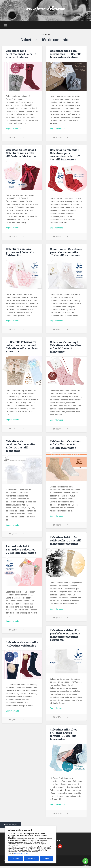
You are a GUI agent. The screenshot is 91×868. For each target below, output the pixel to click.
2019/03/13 (13, 429)
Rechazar (31, 859)
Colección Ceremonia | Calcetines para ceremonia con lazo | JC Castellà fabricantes (65, 155)
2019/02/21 (57, 526)
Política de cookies (21, 853)
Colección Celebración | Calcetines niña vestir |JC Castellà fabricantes (21, 153)
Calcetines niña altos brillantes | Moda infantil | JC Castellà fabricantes (64, 736)
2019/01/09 (13, 631)
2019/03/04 (57, 430)
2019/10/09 (57, 138)
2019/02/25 (13, 535)
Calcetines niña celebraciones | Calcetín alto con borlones (21, 54)
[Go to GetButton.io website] (85, 866)
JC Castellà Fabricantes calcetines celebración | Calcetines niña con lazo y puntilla (22, 347)
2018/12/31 (57, 718)
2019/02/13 (57, 619)
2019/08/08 (13, 237)
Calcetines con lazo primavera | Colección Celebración (20, 252)
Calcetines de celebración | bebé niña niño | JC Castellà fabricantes (21, 447)
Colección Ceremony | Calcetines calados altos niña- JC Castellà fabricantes (65, 347)
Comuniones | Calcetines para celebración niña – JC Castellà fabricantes (66, 253)
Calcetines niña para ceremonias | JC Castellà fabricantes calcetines (66, 54)
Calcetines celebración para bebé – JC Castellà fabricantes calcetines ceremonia (65, 636)
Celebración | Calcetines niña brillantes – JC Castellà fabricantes (65, 445)
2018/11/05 (57, 815)
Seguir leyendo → (14, 128)
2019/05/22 (13, 330)
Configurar (16, 859)
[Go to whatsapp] (85, 861)
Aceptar (46, 859)
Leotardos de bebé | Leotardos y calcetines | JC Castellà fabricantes (21, 550)
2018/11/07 (13, 721)
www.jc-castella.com (45, 8)
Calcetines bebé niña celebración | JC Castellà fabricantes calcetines (66, 541)
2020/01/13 (13, 137)
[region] (30, 845)
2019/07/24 (57, 237)
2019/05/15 (57, 330)
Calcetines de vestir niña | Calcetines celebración (22, 645)
